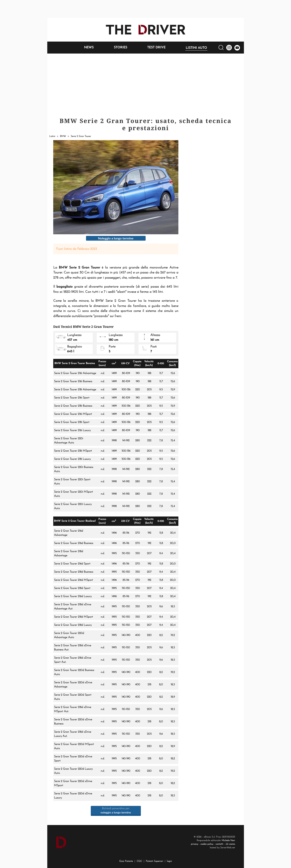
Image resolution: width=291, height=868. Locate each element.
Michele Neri (228, 841)
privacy (194, 844)
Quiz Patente (126, 861)
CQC (139, 861)
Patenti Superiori (154, 861)
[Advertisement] (146, 83)
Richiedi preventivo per (116, 810)
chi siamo (230, 844)
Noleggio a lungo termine (116, 238)
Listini (52, 136)
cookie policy (207, 844)
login (169, 861)
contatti (219, 844)
